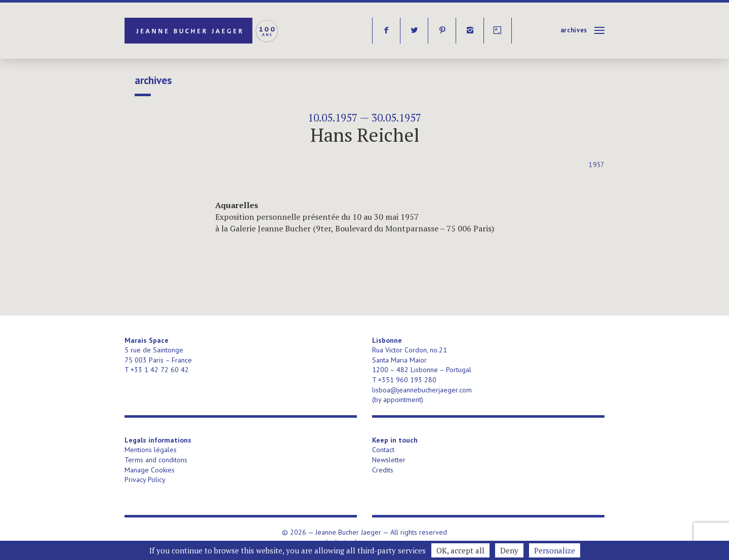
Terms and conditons (156, 460)
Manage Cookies (150, 470)
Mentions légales (151, 450)
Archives (574, 30)
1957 (597, 165)
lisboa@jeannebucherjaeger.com (422, 390)
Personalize (555, 550)
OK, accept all (460, 550)
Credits (383, 470)
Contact (383, 450)
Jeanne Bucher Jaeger (202, 31)
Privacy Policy (145, 479)
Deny (509, 550)
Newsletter (389, 460)
